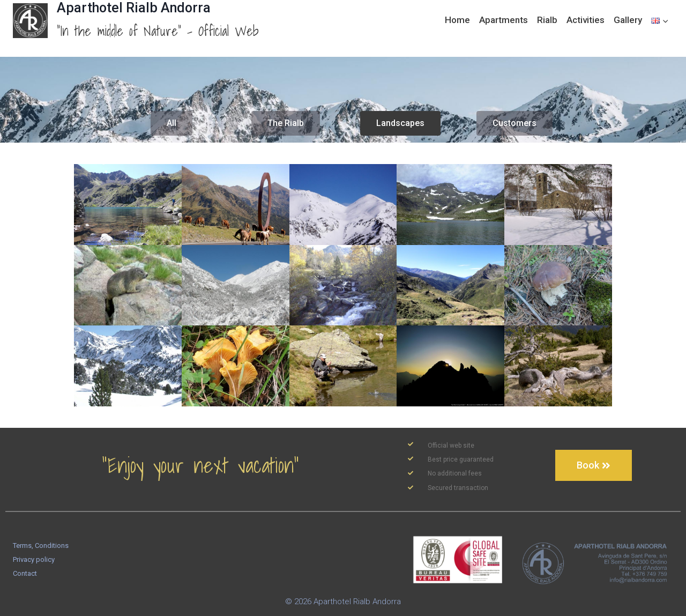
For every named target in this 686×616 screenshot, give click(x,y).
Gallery (628, 20)
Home (457, 20)
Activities (586, 20)
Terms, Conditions (41, 546)
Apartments (504, 20)
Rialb (547, 20)
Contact (25, 573)
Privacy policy (34, 559)
